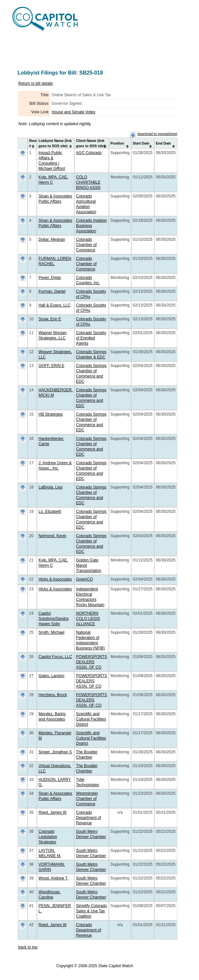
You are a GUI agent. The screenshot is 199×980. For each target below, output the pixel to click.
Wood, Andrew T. (53, 878)
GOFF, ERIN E (51, 366)
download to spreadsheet (157, 134)
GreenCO (84, 579)
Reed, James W (52, 812)
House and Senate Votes (74, 112)
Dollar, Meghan (52, 239)
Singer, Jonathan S (55, 752)
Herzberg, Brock (53, 695)
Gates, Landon (51, 676)
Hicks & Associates (55, 579)
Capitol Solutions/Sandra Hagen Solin (53, 619)
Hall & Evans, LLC (54, 305)
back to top (28, 947)
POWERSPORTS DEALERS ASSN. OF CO (91, 662)
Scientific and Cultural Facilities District (91, 719)
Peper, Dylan (50, 278)
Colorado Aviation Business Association (91, 226)
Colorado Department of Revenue (88, 818)
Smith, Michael (51, 632)
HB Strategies (51, 414)
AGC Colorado (89, 153)
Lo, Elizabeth (50, 512)
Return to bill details (36, 83)
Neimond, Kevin (52, 536)
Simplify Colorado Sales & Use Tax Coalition (91, 911)
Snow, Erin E (50, 319)
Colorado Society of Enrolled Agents (91, 338)
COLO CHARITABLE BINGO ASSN (88, 182)
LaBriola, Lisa (50, 487)
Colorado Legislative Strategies (48, 837)
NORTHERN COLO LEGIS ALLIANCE (88, 619)
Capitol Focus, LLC (55, 657)
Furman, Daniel (52, 291)
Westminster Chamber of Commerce (87, 799)
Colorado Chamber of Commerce (86, 245)
